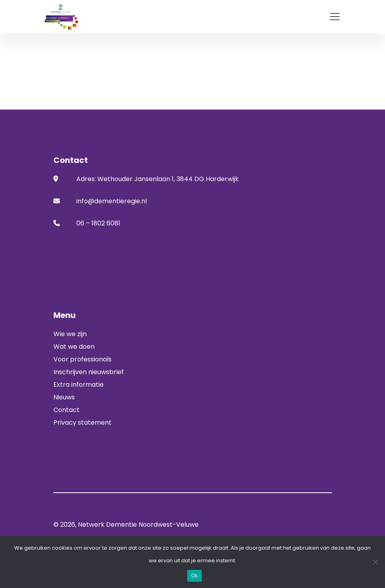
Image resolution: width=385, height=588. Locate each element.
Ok (194, 576)
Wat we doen (74, 347)
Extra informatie (79, 385)
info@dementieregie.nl (112, 201)
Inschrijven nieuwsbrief (89, 372)
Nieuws (64, 397)
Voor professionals (82, 359)
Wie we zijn (70, 334)
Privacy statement (82, 423)
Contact (66, 410)
